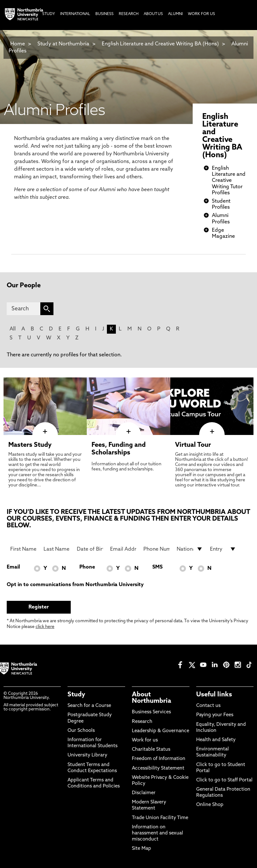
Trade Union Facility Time (160, 818)
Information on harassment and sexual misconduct (157, 833)
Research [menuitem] (129, 14)
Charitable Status (151, 750)
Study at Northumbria (63, 44)
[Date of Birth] (90, 549)
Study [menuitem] (49, 14)
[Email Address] (123, 549)
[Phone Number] (156, 549)
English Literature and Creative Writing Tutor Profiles (229, 181)
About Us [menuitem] (153, 14)
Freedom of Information (159, 759)
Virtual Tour (193, 445)
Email (13, 567)
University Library (87, 755)
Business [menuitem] (104, 14)
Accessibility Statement (158, 768)
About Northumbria (152, 698)
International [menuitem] (75, 14)
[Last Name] (56, 549)
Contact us (208, 706)
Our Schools (81, 731)
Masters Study (30, 445)
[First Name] (23, 549)
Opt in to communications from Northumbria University (75, 585)
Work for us (145, 740)
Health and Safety (216, 740)
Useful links (214, 695)
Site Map (141, 849)
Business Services (151, 712)
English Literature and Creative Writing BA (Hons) (160, 44)
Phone (87, 567)
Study (76, 695)
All (13, 329)
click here (45, 627)
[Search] (24, 309)
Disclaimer (144, 793)
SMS (157, 567)
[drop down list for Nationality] (190, 549)
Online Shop (210, 805)
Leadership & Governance (161, 731)
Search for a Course (89, 706)
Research (142, 722)
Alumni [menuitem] (175, 14)
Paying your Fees (215, 715)
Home (18, 44)
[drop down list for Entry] (223, 549)
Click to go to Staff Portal (224, 780)
